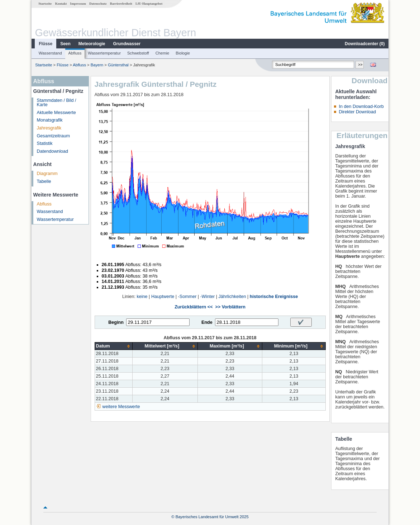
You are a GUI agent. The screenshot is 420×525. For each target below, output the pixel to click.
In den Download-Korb (361, 107)
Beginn (116, 322)
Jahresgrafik (49, 128)
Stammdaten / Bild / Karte (57, 103)
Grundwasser (127, 44)
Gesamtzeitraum (53, 136)
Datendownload (53, 151)
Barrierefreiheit (121, 4)
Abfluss (75, 53)
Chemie (163, 53)
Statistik (45, 143)
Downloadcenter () (365, 44)
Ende (207, 322)
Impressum (78, 4)
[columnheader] (113, 346)
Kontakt (61, 4)
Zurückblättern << (194, 307)
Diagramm (47, 174)
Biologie (183, 53)
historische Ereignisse (274, 297)
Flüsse (46, 44)
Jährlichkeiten (232, 297)
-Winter (208, 297)
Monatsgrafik (50, 120)
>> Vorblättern (230, 307)
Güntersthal (118, 65)
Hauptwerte (163, 297)
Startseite (45, 4)
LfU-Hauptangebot (149, 4)
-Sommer (187, 297)
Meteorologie (92, 44)
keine (142, 297)
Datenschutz (98, 4)
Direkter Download (357, 112)
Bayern (97, 65)
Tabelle (44, 181)
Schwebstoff (138, 53)
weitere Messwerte (121, 407)
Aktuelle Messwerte (56, 113)
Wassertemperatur (104, 53)
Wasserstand (50, 53)
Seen (65, 44)
